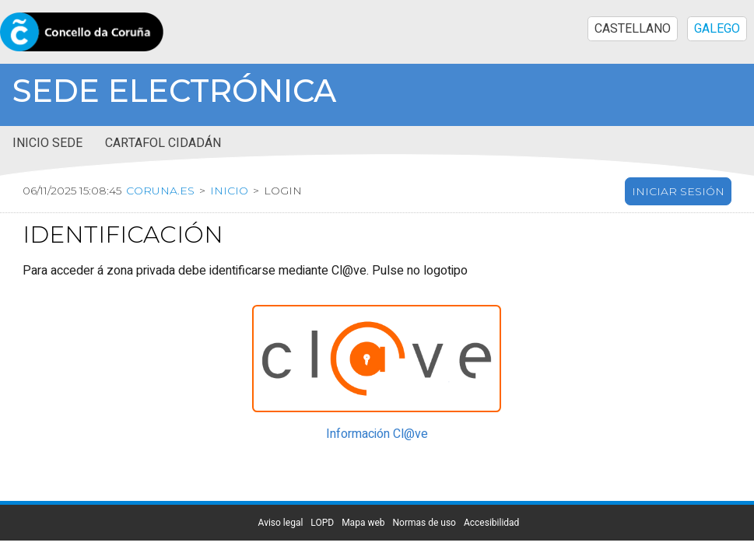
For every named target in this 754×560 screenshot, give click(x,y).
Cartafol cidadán (163, 143)
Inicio (229, 190)
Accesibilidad (491, 523)
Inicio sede (47, 143)
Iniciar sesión (678, 191)
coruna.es (160, 190)
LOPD (322, 523)
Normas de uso (424, 523)
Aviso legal (281, 523)
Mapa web (363, 523)
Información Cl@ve (377, 434)
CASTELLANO (633, 29)
